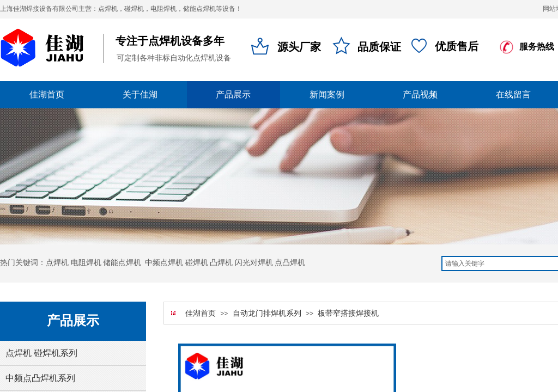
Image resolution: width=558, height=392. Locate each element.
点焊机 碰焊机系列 (41, 353)
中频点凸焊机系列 (40, 378)
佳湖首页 (201, 313)
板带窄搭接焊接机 (348, 313)
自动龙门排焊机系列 (267, 313)
